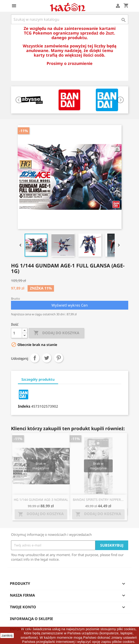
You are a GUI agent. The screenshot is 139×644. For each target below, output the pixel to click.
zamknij (7, 635)
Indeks (24, 406)
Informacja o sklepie (31, 619)
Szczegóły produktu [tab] (38, 379)
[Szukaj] (70, 19)
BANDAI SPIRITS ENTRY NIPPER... (98, 500)
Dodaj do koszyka (56, 333)
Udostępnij (35, 358)
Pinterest (59, 358)
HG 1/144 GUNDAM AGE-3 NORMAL (41, 500)
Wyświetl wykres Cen (70, 305)
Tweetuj (47, 358)
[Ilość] (17, 333)
